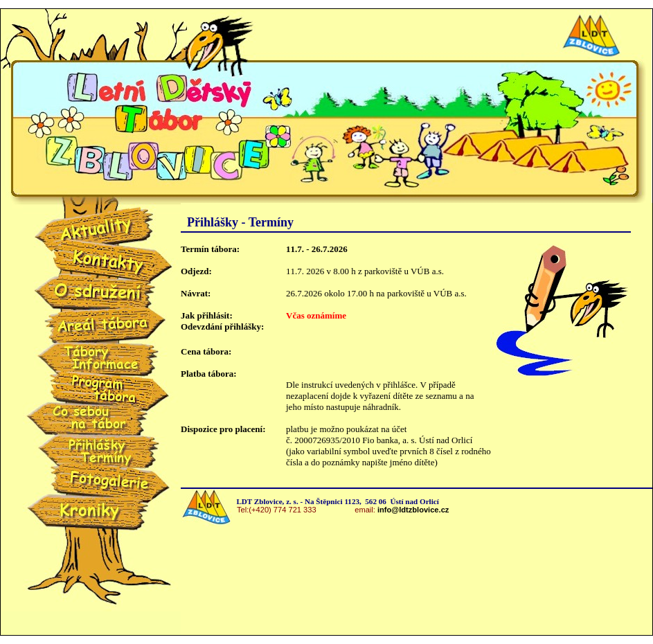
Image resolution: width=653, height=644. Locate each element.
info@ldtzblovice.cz (413, 510)
